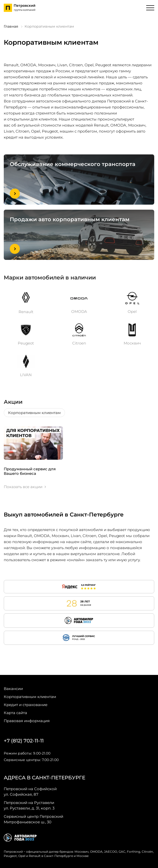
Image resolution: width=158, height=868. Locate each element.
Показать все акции (23, 487)
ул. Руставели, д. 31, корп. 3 (29, 805)
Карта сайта (15, 713)
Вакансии (13, 689)
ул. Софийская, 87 (30, 791)
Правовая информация (27, 721)
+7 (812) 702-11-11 (24, 741)
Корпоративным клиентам (34, 413)
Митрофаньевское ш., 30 (33, 819)
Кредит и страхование (26, 705)
